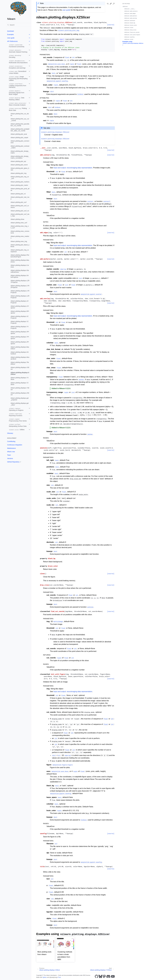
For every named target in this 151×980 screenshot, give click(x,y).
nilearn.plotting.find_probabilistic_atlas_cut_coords (20, 130)
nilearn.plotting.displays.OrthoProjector (20, 276)
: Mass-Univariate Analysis (18, 104)
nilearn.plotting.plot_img (19, 173)
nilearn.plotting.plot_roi (18, 194)
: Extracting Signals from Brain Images (17, 92)
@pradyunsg (53, 977)
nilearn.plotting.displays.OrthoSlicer (20, 353)
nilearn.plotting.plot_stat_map (20, 198)
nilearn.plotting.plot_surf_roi (20, 211)
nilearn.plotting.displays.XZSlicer (20, 373)
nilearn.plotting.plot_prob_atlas (20, 189)
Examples (10, 34)
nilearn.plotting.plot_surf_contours (20, 206)
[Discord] (108, 976)
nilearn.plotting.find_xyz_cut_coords (20, 120)
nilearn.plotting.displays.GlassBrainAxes (20, 271)
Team (9, 455)
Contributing (11, 441)
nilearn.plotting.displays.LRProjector (20, 302)
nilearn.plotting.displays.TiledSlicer (20, 363)
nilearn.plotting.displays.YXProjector (20, 327)
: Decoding (15, 56)
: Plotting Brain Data (18, 109)
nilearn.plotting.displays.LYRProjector (20, 292)
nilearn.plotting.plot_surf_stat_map (20, 215)
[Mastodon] (104, 976)
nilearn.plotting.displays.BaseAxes (20, 261)
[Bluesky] (100, 976)
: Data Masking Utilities (17, 99)
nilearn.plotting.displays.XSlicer (20, 368)
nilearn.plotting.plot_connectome (20, 142)
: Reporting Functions (16, 415)
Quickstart (11, 31)
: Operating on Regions (16, 409)
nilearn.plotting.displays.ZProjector (20, 343)
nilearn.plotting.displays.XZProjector (20, 317)
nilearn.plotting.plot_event (19, 165)
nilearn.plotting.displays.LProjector (20, 307)
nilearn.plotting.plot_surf (19, 202)
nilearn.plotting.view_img (19, 241)
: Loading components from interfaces (18, 85)
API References (12, 41)
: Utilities (17, 430)
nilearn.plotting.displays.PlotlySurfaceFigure (20, 256)
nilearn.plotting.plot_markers (20, 182)
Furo (60, 977)
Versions (10, 458)
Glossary (10, 433)
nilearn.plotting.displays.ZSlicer (20, 394)
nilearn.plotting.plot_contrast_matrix (20, 147)
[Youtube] (113, 976)
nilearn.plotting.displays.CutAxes (20, 266)
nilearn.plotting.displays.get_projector (20, 399)
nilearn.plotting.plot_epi (18, 161)
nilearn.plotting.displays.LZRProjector (20, 297)
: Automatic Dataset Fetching (18, 51)
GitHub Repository (13, 462)
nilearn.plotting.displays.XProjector (20, 333)
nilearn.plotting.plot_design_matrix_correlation (20, 157)
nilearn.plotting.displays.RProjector (20, 312)
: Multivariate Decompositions (18, 62)
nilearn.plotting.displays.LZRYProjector (20, 281)
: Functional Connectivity (17, 46)
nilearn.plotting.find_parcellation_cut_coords (20, 125)
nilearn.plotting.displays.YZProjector (20, 322)
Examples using (133, 43)
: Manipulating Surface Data (18, 425)
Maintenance (12, 448)
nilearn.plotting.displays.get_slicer (20, 404)
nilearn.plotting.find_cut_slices (20, 115)
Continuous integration (15, 445)
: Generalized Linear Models (18, 72)
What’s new (11, 452)
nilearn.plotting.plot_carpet (19, 138)
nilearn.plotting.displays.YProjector (20, 338)
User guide (11, 38)
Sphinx (45, 977)
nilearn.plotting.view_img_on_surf (20, 227)
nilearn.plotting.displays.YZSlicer (20, 384)
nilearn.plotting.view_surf (19, 223)
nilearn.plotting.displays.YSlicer (20, 389)
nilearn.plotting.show (17, 219)
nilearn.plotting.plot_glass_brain (20, 169)
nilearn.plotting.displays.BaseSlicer (20, 348)
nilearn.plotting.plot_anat (19, 134)
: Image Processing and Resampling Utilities (18, 78)
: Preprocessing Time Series (18, 420)
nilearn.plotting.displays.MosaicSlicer (20, 358)
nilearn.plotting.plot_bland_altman (20, 246)
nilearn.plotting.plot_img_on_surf (20, 178)
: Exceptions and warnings (17, 67)
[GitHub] (96, 976)
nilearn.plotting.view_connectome (20, 232)
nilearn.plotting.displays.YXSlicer (20, 379)
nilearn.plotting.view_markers (20, 237)
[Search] (18, 25)
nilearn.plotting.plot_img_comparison (20, 251)
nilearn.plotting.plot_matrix (19, 185)
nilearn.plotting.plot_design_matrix (20, 152)
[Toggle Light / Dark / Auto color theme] (114, 4)
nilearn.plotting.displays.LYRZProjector (20, 287)
